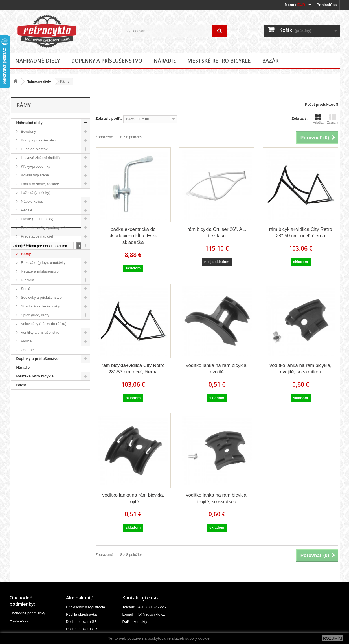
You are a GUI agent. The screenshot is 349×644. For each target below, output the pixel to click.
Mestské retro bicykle (219, 61)
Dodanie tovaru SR (82, 622)
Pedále (26, 210)
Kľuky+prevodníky (35, 166)
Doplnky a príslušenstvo (107, 61)
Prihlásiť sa (327, 5)
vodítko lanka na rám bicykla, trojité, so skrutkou (217, 498)
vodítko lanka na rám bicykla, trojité (133, 498)
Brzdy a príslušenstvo (38, 140)
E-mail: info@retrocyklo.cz (144, 614)
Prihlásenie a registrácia (86, 607)
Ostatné (27, 350)
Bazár (270, 61)
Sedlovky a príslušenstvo (41, 297)
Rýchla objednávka (82, 614)
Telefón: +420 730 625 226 (144, 607)
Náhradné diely (38, 61)
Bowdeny (28, 131)
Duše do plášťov (34, 149)
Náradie (165, 61)
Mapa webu (19, 620)
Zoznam (333, 119)
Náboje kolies (32, 201)
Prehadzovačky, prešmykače (44, 228)
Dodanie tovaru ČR (82, 629)
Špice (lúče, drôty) (35, 315)
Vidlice (26, 341)
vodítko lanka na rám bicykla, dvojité (217, 369)
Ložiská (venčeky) (35, 193)
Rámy (26, 254)
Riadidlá (27, 280)
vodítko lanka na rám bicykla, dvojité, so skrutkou (301, 369)
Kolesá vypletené (35, 175)
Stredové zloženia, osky (40, 306)
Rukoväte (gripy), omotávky (43, 263)
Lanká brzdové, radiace (40, 184)
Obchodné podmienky (27, 613)
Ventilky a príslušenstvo (40, 332)
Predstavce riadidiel (37, 236)
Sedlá (25, 289)
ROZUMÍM (332, 638)
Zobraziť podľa (109, 119)
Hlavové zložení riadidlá (40, 158)
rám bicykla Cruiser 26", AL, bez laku (217, 233)
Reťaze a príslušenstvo (39, 271)
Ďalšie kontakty (135, 622)
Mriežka (318, 119)
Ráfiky (26, 245)
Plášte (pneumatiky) (37, 219)
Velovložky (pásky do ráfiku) (43, 324)
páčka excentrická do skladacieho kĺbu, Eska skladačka (133, 236)
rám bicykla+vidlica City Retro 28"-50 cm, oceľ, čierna (300, 233)
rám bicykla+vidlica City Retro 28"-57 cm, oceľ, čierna (133, 369)
